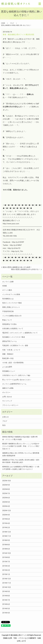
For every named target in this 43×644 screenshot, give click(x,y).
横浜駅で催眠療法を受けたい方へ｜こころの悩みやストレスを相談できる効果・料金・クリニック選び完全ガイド (21, 446)
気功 (4, 425)
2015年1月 (6, 574)
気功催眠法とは (8, 299)
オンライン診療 (8, 282)
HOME (3, 23)
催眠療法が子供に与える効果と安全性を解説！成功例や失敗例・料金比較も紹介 (21, 461)
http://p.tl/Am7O (14, 248)
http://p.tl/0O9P (18, 242)
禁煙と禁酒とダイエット (11, 307)
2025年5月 (6, 502)
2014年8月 (6, 596)
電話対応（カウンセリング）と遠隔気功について (20, 333)
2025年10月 (7, 481)
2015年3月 (6, 566)
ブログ (12, 23)
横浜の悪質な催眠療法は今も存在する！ (26, 269)
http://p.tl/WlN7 (16, 245)
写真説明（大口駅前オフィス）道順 (15, 345)
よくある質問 (7, 367)
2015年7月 (6, 562)
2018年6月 (6, 549)
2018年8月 (6, 545)
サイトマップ (7, 401)
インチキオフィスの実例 (11, 294)
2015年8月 (6, 557)
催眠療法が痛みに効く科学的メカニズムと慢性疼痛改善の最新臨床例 (21, 454)
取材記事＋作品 (8, 358)
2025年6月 (6, 498)
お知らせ (6, 417)
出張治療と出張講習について (13, 328)
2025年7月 (6, 493)
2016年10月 (7, 553)
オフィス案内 (7, 290)
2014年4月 (6, 613)
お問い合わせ (7, 397)
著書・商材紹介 (8, 354)
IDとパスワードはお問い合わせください (17, 380)
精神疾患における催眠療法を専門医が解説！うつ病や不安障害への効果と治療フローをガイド (21, 468)
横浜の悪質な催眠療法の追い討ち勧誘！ (17, 267)
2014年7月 (6, 600)
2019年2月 (6, 528)
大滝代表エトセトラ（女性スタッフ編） (17, 375)
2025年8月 (6, 489)
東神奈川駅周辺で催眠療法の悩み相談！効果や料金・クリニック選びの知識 (20, 438)
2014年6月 (6, 604)
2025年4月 (6, 506)
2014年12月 (7, 579)
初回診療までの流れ (10, 324)
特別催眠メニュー (9, 371)
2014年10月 (7, 587)
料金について (7, 320)
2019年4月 (6, 523)
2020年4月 (6, 515)
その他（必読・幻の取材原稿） (14, 363)
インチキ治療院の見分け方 (12, 316)
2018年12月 (7, 532)
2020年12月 (7, 511)
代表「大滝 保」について (11, 350)
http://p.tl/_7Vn (17, 251)
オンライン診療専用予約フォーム (14, 384)
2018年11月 (7, 536)
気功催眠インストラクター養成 (14, 337)
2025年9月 (6, 485)
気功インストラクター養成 (12, 303)
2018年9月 (6, 540)
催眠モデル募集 (8, 388)
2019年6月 (6, 519)
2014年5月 (6, 609)
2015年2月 (6, 570)
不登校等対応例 (8, 311)
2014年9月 (6, 591)
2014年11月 (7, 583)
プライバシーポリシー (10, 405)
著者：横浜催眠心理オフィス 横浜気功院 (18, 35)
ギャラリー (6, 392)
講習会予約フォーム (10, 341)
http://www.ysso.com (11, 224)
